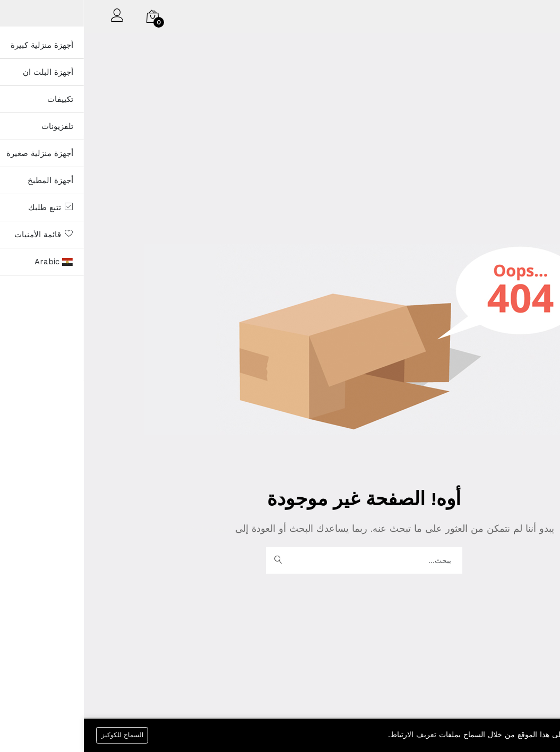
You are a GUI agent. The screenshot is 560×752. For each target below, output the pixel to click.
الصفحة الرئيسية (120, 528)
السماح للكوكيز (39, 735)
